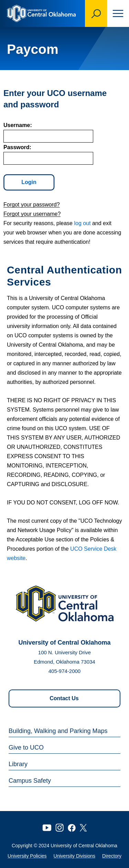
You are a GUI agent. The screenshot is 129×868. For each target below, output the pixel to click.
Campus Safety (30, 781)
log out (82, 223)
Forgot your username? (32, 214)
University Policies (27, 856)
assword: (17, 147)
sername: (18, 125)
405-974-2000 (64, 671)
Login (29, 182)
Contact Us (64, 698)
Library (18, 764)
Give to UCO (26, 748)
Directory (112, 856)
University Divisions (74, 856)
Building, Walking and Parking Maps (58, 731)
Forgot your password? (32, 205)
